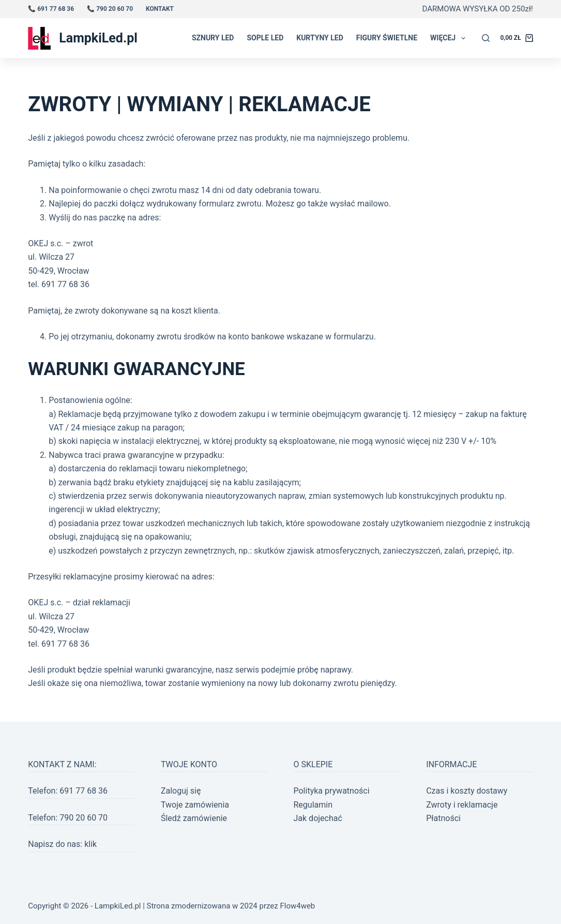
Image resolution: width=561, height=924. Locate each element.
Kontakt (160, 9)
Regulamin (313, 805)
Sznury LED (213, 38)
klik (90, 844)
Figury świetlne (387, 38)
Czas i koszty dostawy (467, 791)
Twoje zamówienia (195, 805)
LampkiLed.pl (98, 38)
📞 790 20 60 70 (110, 9)
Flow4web (297, 906)
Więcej (450, 38)
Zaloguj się (181, 791)
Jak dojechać (318, 818)
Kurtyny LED (320, 38)
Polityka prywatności (332, 791)
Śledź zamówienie (194, 818)
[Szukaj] (486, 38)
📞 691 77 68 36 (51, 9)
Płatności (443, 818)
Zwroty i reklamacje (462, 805)
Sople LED (265, 38)
